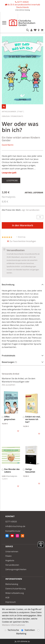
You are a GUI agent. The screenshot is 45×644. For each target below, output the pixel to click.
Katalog (27, 10)
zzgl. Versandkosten (31, 210)
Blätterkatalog (12, 584)
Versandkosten (12, 565)
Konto (31, 30)
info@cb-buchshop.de (15, 526)
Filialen (39, 30)
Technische (12, 630)
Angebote (10, 560)
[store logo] (22, 20)
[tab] (22, 285)
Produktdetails (9, 356)
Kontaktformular (13, 531)
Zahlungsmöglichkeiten (16, 569)
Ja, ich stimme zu (22, 641)
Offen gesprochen (10, 418)
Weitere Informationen (13, 625)
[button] (18, 431)
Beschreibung (8, 285)
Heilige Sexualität (30, 471)
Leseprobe (12, 180)
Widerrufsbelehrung (15, 593)
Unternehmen (20, 10)
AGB (7, 598)
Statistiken (28, 630)
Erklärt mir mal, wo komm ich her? (33, 419)
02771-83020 (23, 2)
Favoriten (35, 30)
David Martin (8, 145)
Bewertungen (9, 362)
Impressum (11, 602)
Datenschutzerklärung (15, 589)
